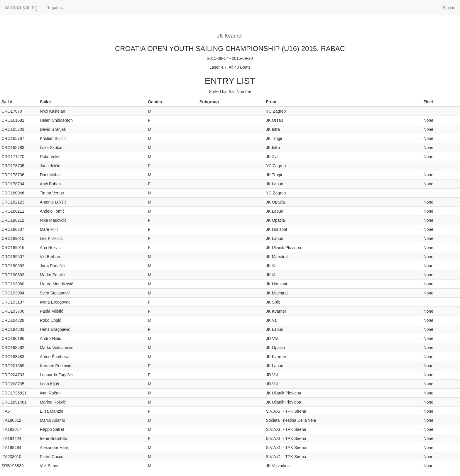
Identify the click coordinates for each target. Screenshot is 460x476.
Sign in (449, 8)
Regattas (55, 8)
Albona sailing (21, 8)
